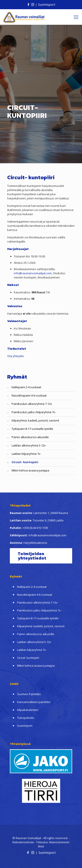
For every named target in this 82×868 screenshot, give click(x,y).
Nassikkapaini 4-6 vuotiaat (29, 395)
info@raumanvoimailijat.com (33, 273)
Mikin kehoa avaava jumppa (30, 470)
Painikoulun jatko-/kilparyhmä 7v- (34, 412)
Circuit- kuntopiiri (25, 462)
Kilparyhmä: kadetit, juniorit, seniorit (35, 420)
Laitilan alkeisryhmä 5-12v (29, 445)
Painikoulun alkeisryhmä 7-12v (32, 404)
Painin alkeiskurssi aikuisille (30, 437)
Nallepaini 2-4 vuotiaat (26, 387)
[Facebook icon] (28, 4)
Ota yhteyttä (15, 356)
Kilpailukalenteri (28, 710)
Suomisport (47, 4)
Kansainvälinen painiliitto (34, 702)
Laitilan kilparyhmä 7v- (26, 454)
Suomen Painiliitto (29, 694)
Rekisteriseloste (23, 842)
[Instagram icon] (33, 4)
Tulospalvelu (26, 718)
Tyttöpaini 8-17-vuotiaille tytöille (32, 429)
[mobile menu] (76, 17)
